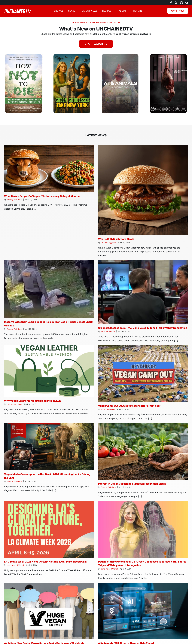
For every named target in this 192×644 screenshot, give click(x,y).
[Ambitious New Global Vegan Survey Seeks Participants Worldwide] (49, 611)
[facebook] (171, 3)
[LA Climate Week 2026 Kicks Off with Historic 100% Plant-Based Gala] (49, 529)
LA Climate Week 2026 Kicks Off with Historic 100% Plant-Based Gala (45, 562)
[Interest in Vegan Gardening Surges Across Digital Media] (143, 451)
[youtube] (187, 3)
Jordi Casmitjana (108, 409)
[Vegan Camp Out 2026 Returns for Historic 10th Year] (143, 374)
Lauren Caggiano (108, 243)
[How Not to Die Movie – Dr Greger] (24, 54)
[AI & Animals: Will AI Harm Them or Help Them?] (143, 611)
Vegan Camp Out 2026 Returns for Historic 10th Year (129, 406)
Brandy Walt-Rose (15, 200)
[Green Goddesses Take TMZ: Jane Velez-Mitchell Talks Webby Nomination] (143, 292)
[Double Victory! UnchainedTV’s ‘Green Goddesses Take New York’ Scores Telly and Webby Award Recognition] (143, 529)
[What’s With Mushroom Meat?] (143, 190)
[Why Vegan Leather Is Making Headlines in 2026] (49, 371)
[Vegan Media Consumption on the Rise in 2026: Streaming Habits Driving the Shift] (49, 447)
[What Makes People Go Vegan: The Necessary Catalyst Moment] (49, 169)
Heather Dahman (108, 331)
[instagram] (181, 3)
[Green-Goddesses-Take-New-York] (72, 54)
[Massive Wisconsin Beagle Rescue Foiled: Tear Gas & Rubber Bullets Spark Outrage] (49, 289)
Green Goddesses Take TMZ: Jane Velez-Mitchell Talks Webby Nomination (143, 328)
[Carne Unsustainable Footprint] (168, 54)
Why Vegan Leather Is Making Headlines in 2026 (33, 401)
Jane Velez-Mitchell (16, 565)
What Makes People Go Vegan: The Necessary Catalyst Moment (42, 196)
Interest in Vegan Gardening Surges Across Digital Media (132, 484)
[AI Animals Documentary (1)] (120, 54)
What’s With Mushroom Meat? (116, 239)
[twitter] (176, 3)
